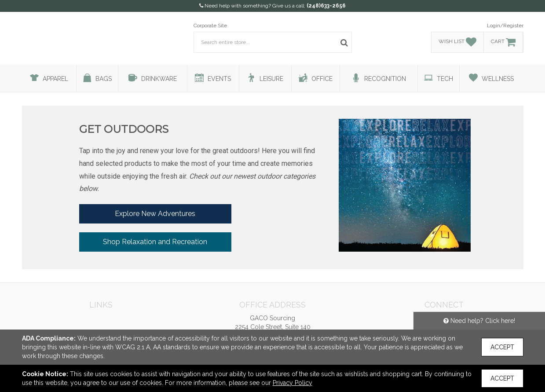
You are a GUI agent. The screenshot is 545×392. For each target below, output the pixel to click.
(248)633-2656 (326, 6)
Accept (502, 347)
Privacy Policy (293, 383)
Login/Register (505, 26)
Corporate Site (210, 26)
